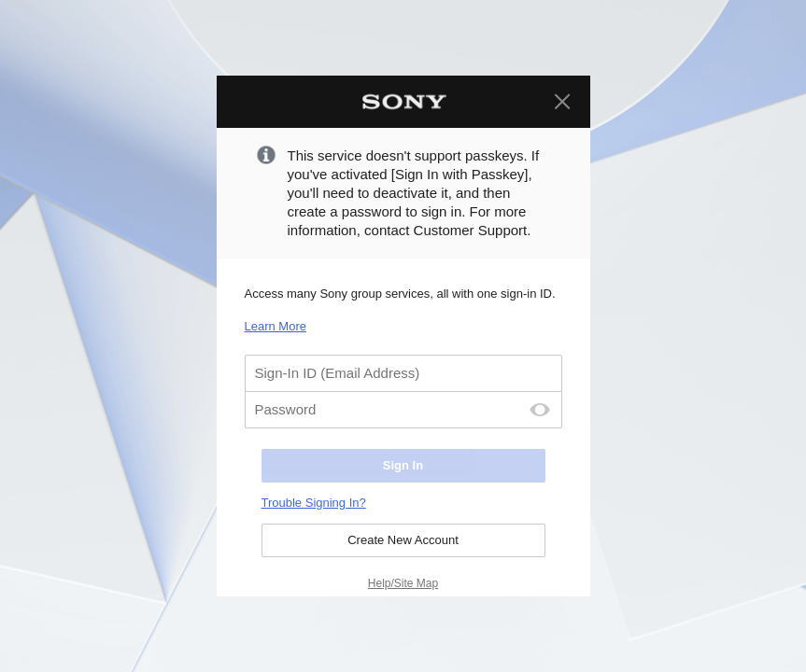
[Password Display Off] (540, 410)
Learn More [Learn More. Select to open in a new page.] (276, 326)
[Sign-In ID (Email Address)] (403, 373)
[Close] (562, 102)
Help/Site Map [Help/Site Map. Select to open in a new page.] (403, 583)
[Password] (403, 410)
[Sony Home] (403, 102)
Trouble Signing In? (314, 503)
